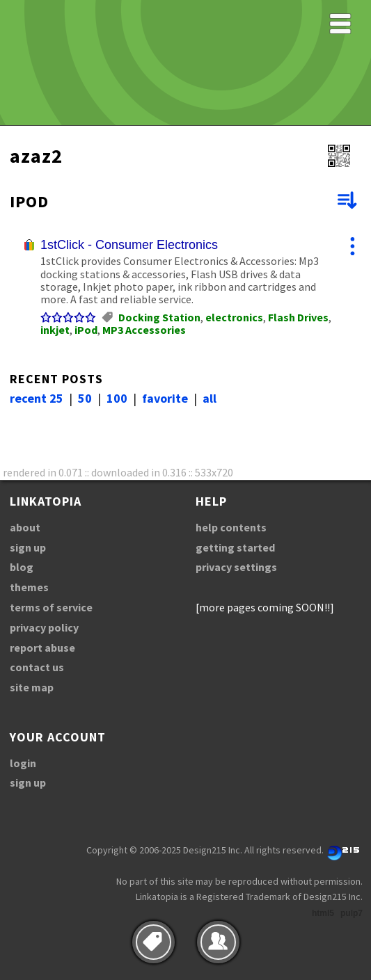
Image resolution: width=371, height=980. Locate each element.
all (210, 398)
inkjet (55, 330)
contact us (37, 667)
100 (117, 398)
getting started (235, 547)
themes (29, 587)
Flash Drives (298, 317)
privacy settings (236, 567)
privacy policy (44, 627)
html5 (323, 913)
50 (85, 398)
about (25, 527)
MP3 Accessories (144, 330)
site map (32, 687)
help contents (231, 527)
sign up (28, 547)
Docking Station (159, 317)
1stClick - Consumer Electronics (129, 245)
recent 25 (37, 398)
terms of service (51, 607)
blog (22, 567)
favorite (165, 398)
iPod (86, 330)
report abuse (42, 648)
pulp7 (352, 913)
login (23, 763)
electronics (234, 317)
